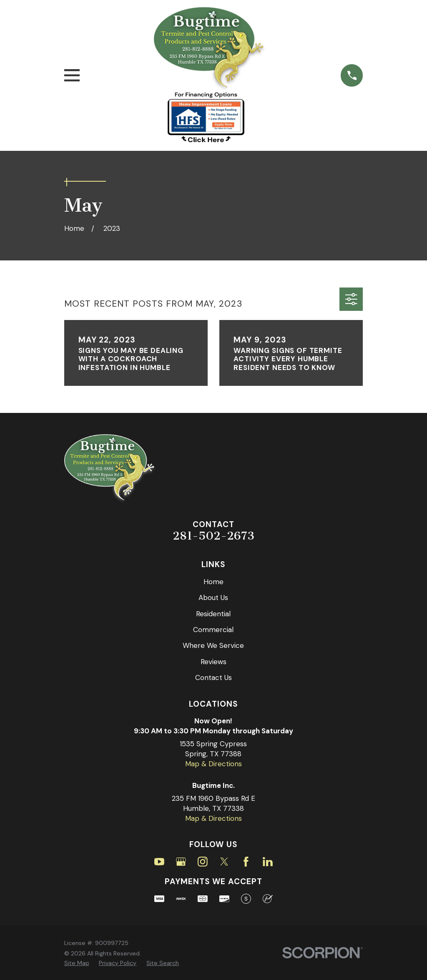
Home (213, 582)
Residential (213, 614)
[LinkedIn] (268, 862)
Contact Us (213, 677)
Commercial (213, 630)
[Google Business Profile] (181, 862)
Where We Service (213, 645)
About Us (213, 597)
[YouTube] (159, 862)
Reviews (213, 662)
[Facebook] (246, 862)
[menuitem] (77, 963)
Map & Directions (213, 764)
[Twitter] (224, 862)
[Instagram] (203, 862)
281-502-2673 (213, 536)
